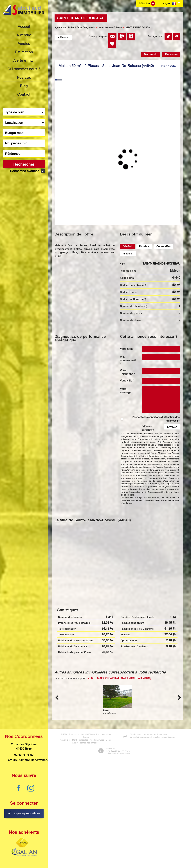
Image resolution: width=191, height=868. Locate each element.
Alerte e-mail (24, 60)
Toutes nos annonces (85, 852)
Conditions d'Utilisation (155, 500)
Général (127, 246)
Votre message (126, 390)
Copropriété (163, 246)
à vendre (24, 35)
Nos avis (24, 77)
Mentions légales (76, 850)
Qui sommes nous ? (24, 69)
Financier (128, 254)
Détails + (144, 246)
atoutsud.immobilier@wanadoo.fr (31, 760)
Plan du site (60, 850)
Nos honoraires (92, 850)
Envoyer (172, 427)
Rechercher (24, 164)
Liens (104, 850)
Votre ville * (127, 380)
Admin (111, 850)
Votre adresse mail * (128, 360)
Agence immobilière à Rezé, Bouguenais (75, 27)
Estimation (24, 52)
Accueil (24, 27)
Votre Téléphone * (128, 372)
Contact (24, 94)
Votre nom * (127, 349)
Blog (24, 86)
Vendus (24, 43)
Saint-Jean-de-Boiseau (110, 27)
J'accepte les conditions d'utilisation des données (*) (156, 419)
